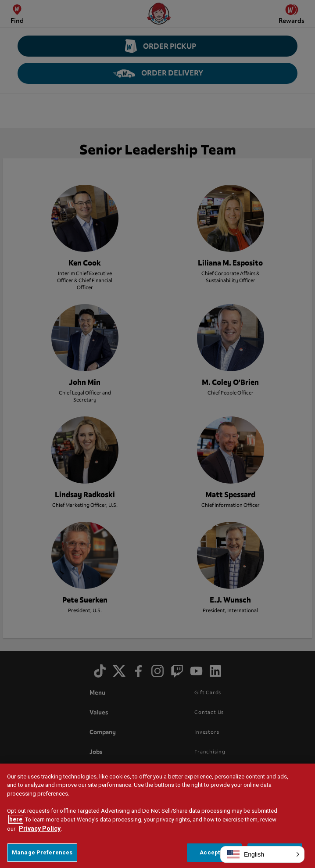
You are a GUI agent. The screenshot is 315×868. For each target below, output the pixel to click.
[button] (262, 854)
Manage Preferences (42, 852)
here (16, 819)
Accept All (214, 852)
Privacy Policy (40, 829)
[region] (157, 816)
